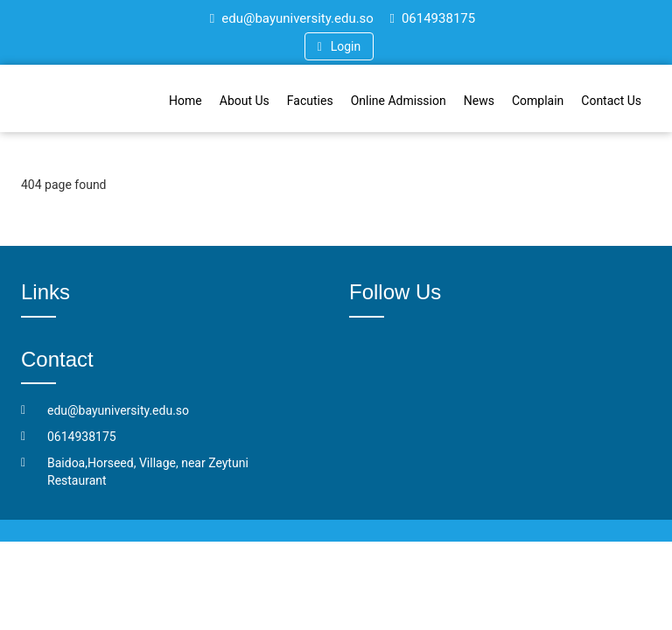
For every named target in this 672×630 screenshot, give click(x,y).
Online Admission (399, 101)
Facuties (310, 101)
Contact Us (611, 101)
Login (339, 46)
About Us (245, 101)
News (479, 101)
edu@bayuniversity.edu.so (292, 18)
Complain (538, 101)
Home (185, 101)
